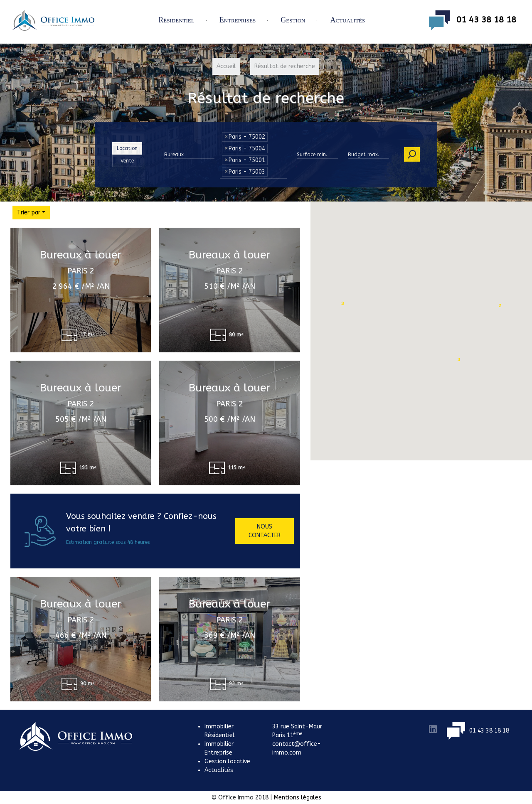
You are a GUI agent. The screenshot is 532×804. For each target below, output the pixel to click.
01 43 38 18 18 (473, 20)
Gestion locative (227, 761)
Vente (127, 160)
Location (127, 148)
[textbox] (272, 170)
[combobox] (253, 175)
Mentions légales (298, 798)
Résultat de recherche (285, 66)
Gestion (293, 20)
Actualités (347, 20)
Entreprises (238, 20)
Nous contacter (265, 531)
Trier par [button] (29, 213)
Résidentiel (176, 20)
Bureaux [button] (174, 155)
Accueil (226, 66)
